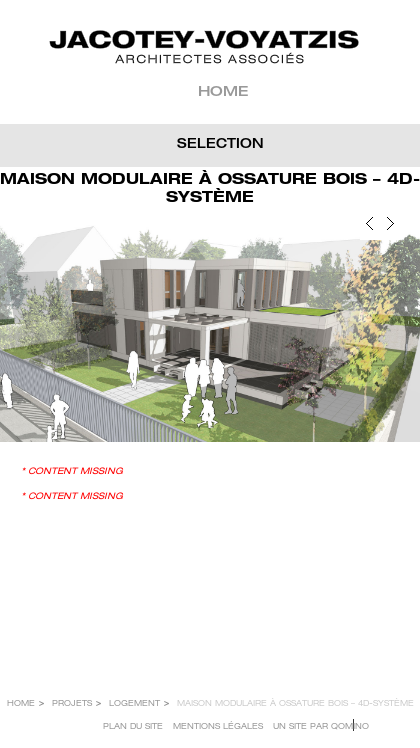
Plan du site (133, 727)
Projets (72, 704)
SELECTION (220, 145)
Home (223, 93)
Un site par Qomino (321, 727)
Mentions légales (218, 727)
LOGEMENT (134, 704)
